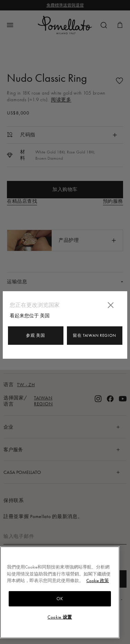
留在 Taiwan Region (94, 335)
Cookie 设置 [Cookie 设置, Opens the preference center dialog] (60, 617)
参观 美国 (36, 335)
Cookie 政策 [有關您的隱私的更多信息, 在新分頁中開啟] (98, 581)
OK (60, 599)
